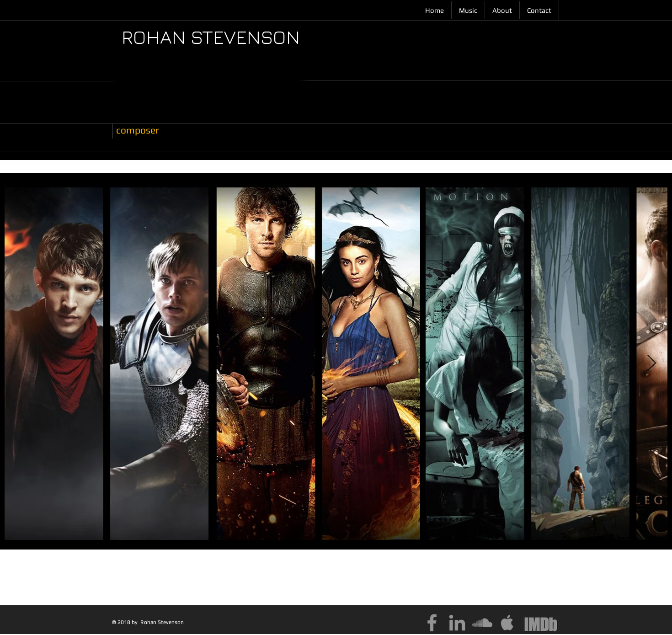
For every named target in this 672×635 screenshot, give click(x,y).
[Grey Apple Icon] (507, 623)
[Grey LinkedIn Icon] (457, 623)
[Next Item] (652, 364)
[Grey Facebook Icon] (432, 623)
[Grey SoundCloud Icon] (482, 623)
